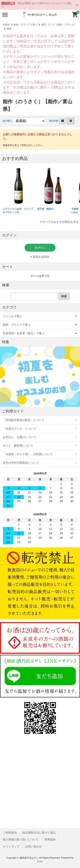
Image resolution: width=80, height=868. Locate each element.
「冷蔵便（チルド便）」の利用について (28, 454)
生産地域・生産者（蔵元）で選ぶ (24, 333)
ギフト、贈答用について (18, 446)
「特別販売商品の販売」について (24, 420)
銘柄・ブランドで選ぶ (25, 25)
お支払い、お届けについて (19, 437)
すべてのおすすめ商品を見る (61, 222)
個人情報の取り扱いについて (21, 839)
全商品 (6, 25)
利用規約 (50, 839)
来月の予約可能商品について (21, 463)
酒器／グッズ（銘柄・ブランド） (59, 25)
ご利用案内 (10, 833)
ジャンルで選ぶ (12, 316)
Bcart (40, 861)
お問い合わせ (33, 847)
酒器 (9, 29)
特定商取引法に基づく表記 (39, 833)
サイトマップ (11, 847)
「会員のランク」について (19, 429)
